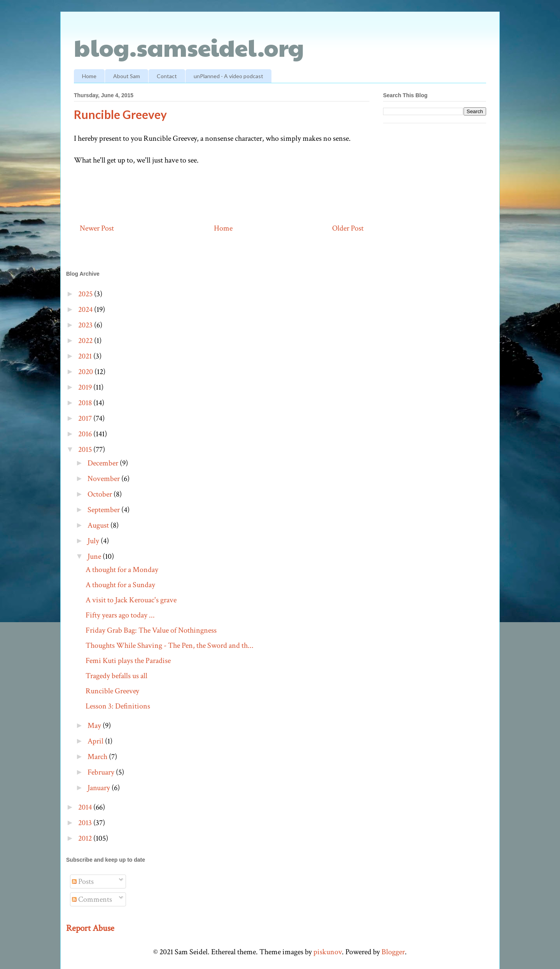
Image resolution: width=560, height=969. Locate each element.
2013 (86, 823)
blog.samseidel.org (189, 47)
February (102, 772)
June (95, 556)
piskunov (328, 952)
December (104, 463)
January (100, 788)
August (99, 525)
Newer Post (97, 228)
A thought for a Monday (122, 570)
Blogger (393, 952)
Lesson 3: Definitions (118, 706)
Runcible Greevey (112, 691)
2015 (86, 450)
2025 (86, 294)
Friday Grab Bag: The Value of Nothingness (151, 630)
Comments (92, 899)
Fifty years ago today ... (120, 615)
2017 (86, 418)
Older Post (348, 228)
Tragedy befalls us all (116, 676)
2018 (86, 403)
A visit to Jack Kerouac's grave (131, 600)
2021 (86, 356)
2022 (86, 341)
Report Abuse (90, 928)
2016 (86, 434)
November (104, 479)
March (98, 757)
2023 (86, 325)
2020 (86, 372)
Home (89, 76)
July (94, 541)
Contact (167, 76)
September (104, 510)
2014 (86, 807)
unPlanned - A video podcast (228, 76)
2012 (86, 838)
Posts (83, 882)
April (96, 741)
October (101, 494)
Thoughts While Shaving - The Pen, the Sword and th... (170, 645)
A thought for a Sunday (120, 585)
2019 (86, 387)
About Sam (127, 76)
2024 (86, 310)
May (95, 726)
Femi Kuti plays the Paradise (128, 661)
